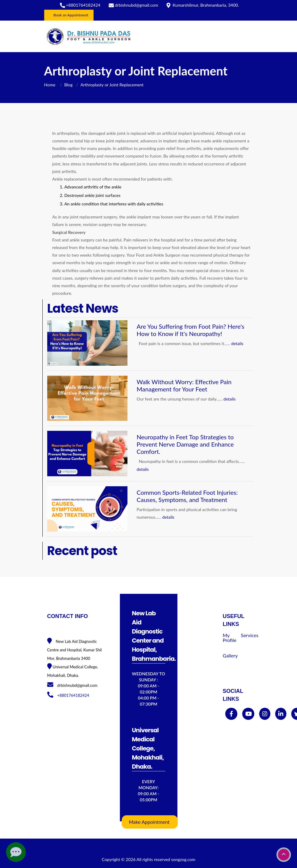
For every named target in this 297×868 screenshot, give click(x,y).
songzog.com (183, 859)
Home (50, 85)
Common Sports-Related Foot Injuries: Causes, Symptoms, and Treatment (187, 496)
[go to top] (284, 855)
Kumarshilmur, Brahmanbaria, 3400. (206, 5)
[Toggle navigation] (245, 36)
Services (250, 635)
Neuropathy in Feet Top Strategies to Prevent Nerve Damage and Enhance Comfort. (185, 444)
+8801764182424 (83, 5)
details (237, 343)
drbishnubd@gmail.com (136, 5)
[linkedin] (281, 714)
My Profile (230, 638)
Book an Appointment (71, 15)
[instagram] (265, 714)
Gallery (230, 655)
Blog (68, 85)
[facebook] (231, 714)
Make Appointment (149, 822)
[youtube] (248, 714)
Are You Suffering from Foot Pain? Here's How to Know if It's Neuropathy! (190, 330)
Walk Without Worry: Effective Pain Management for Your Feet (184, 385)
